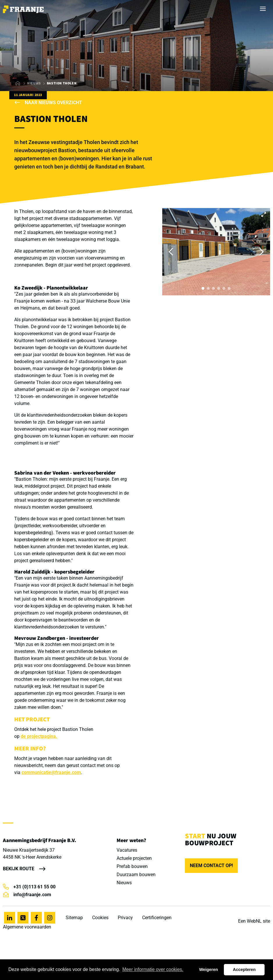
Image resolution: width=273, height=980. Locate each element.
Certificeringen (157, 918)
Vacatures (127, 850)
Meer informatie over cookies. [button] (153, 969)
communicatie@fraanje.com (51, 772)
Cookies (100, 918)
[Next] (261, 252)
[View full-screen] (264, 214)
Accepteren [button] (244, 970)
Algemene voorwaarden (27, 927)
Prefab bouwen (132, 866)
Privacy (125, 918)
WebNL (254, 921)
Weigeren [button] (209, 970)
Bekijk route (19, 869)
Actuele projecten (134, 858)
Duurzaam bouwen (136, 875)
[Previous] (172, 252)
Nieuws (34, 83)
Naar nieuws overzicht (48, 103)
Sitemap (74, 918)
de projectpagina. (39, 736)
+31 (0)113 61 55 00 (29, 887)
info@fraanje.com (27, 895)
